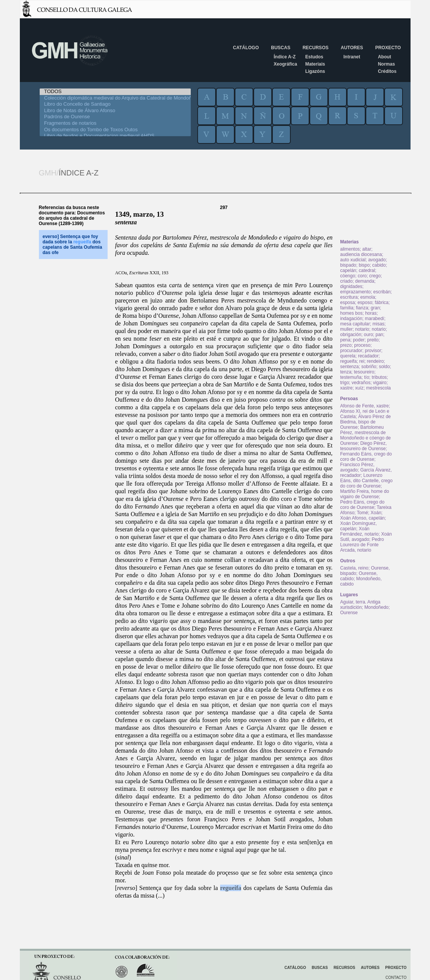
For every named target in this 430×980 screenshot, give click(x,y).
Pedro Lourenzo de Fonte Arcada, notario (362, 545)
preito (373, 340)
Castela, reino (354, 568)
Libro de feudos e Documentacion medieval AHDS (115, 136)
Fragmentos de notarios (115, 123)
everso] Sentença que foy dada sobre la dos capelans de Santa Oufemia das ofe (72, 245)
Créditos (387, 71)
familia (347, 308)
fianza (362, 308)
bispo (364, 265)
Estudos (314, 57)
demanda (365, 281)
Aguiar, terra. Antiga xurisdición (360, 605)
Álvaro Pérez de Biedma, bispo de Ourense (366, 422)
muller (347, 329)
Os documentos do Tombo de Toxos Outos (115, 130)
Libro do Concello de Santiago (115, 104)
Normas (386, 64)
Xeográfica (285, 64)
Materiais (315, 64)
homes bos (352, 313)
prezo (346, 345)
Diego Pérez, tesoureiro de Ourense (364, 446)
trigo (345, 383)
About (384, 57)
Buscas (281, 48)
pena (345, 340)
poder (359, 340)
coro (362, 276)
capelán (348, 270)
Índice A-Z (285, 57)
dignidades (351, 286)
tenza (346, 372)
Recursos (316, 48)
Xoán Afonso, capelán (363, 518)
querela (348, 356)
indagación (351, 319)
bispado (348, 265)
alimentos (350, 249)
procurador (351, 351)
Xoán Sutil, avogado (366, 537)
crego (375, 276)
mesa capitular (355, 324)
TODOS (115, 92)
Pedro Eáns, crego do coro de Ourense (362, 505)
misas (378, 324)
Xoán (376, 513)
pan (379, 335)
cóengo (348, 276)
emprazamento (356, 292)
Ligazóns (315, 71)
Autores (352, 48)
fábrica (382, 303)
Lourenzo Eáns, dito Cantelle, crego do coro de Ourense (366, 481)
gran (375, 308)
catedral (367, 270)
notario (362, 329)
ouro (369, 335)
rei (362, 361)
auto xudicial (353, 260)
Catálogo (246, 48)
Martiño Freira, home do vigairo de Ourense (365, 494)
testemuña (351, 377)
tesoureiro (364, 372)
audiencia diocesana (361, 254)
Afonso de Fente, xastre (365, 406)
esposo (365, 303)
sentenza (350, 367)
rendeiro (375, 361)
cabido (379, 265)
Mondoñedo (376, 607)
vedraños (361, 383)
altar (367, 249)
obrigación (351, 335)
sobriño (369, 367)
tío (366, 377)
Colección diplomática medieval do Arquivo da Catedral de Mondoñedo (115, 98)
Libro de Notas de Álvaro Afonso (115, 111)
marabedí (374, 319)
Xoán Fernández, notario (360, 531)
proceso (362, 345)
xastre (347, 388)
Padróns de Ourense (115, 117)
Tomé (362, 513)
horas (371, 313)
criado (347, 281)
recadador (368, 356)
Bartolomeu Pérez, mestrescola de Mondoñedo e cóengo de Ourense (366, 435)
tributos (379, 377)
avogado (377, 260)
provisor (373, 351)
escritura (349, 297)
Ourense (349, 613)
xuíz (359, 388)
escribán (382, 292)
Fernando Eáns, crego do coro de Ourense (366, 457)
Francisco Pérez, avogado (358, 467)
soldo (384, 367)
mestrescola (379, 388)
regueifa (231, 888)
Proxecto (388, 48)
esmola (368, 297)
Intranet (352, 57)
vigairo (380, 383)
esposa (348, 303)
